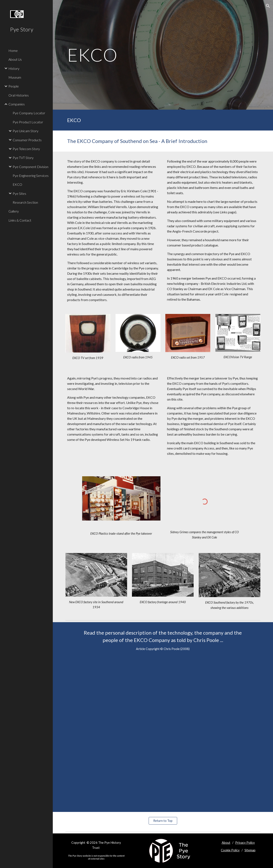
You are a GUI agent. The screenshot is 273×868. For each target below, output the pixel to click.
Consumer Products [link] (27, 140)
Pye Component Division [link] (31, 167)
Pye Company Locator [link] (29, 113)
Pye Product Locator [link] (28, 122)
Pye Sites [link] (19, 193)
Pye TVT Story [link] (23, 158)
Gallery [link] (14, 211)
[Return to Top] (163, 821)
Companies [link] (17, 104)
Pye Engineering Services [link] (31, 176)
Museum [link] (15, 77)
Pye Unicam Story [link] (26, 131)
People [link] (14, 86)
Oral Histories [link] (19, 95)
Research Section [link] (25, 202)
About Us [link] (15, 59)
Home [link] (13, 50)
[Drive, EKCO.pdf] (163, 735)
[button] (268, 6)
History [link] (14, 68)
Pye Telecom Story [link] (26, 149)
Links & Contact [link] (20, 220)
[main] (130, 55)
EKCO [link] (17, 184)
